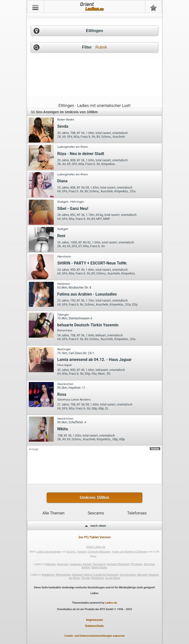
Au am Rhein (113, 578)
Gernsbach (99, 564)
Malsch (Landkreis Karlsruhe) (101, 575)
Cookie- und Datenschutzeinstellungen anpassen (94, 636)
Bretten (86, 567)
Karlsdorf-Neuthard (118, 564)
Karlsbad (77, 575)
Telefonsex (137, 513)
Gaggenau (76, 564)
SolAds (155, 449)
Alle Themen (53, 513)
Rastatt (87, 564)
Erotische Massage (99, 552)
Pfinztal (86, 578)
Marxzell (142, 575)
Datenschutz (95, 626)
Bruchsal (149, 564)
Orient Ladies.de (96, 547)
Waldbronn (48, 575)
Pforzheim (137, 564)
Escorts (71, 552)
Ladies (95, 593)
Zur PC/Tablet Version (95, 537)
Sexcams (96, 513)
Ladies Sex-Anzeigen (49, 552)
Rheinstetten (63, 575)
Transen (81, 552)
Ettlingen (50, 564)
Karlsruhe (63, 564)
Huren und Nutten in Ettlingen (130, 552)
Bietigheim (98, 578)
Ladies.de (111, 603)
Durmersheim (128, 575)
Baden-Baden (99, 567)
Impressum (94, 620)
